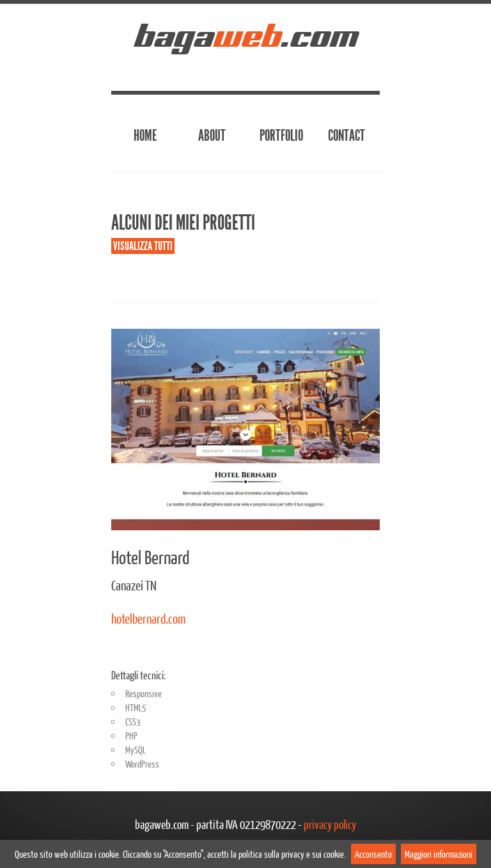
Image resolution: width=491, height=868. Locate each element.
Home (145, 136)
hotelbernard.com (148, 618)
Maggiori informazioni (439, 854)
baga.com (245, 36)
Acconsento (373, 854)
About (212, 136)
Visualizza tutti (143, 246)
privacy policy (330, 824)
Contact (347, 136)
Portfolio (281, 136)
